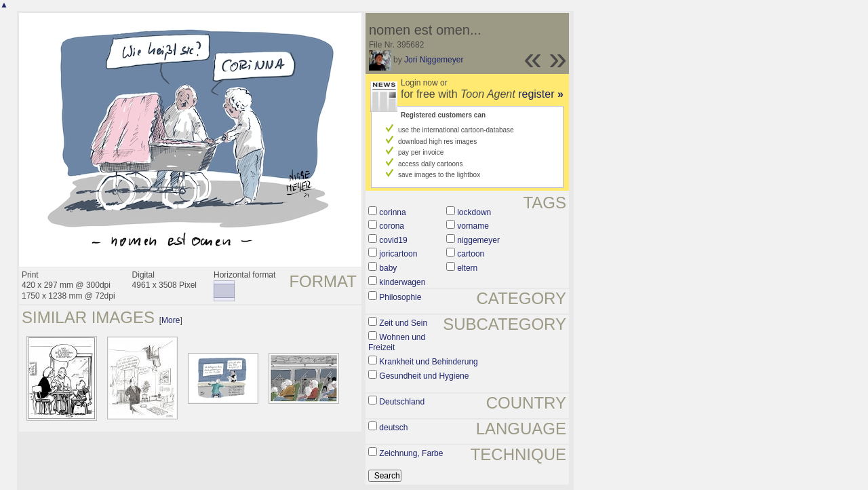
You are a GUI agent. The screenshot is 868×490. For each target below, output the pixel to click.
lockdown (474, 212)
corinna (392, 212)
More (171, 320)
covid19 (393, 240)
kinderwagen (402, 282)
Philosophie (400, 297)
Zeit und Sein (403, 323)
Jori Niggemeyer (434, 60)
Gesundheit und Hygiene (424, 376)
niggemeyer (478, 240)
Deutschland (402, 402)
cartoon (471, 254)
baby (388, 268)
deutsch (393, 428)
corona (392, 226)
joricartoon (398, 254)
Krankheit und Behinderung (428, 362)
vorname (473, 226)
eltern (467, 268)
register (541, 94)
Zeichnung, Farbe (411, 453)
